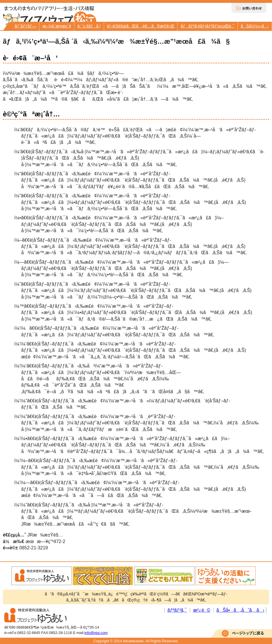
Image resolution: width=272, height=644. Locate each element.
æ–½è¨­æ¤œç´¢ (57, 26)
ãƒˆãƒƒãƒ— (25, 26)
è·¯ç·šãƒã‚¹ (89, 26)
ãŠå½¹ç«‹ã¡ (255, 26)
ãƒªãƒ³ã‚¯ (177, 610)
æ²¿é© (202, 610)
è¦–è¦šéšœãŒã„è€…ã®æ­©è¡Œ (141, 26)
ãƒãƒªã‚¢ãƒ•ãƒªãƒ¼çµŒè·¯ (208, 26)
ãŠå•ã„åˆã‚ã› (240, 610)
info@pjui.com (96, 633)
